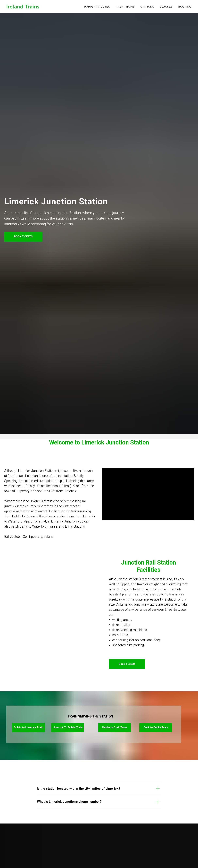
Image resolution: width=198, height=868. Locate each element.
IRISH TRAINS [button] (125, 7)
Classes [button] (166, 7)
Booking (185, 7)
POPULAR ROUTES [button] (97, 7)
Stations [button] (147, 7)
